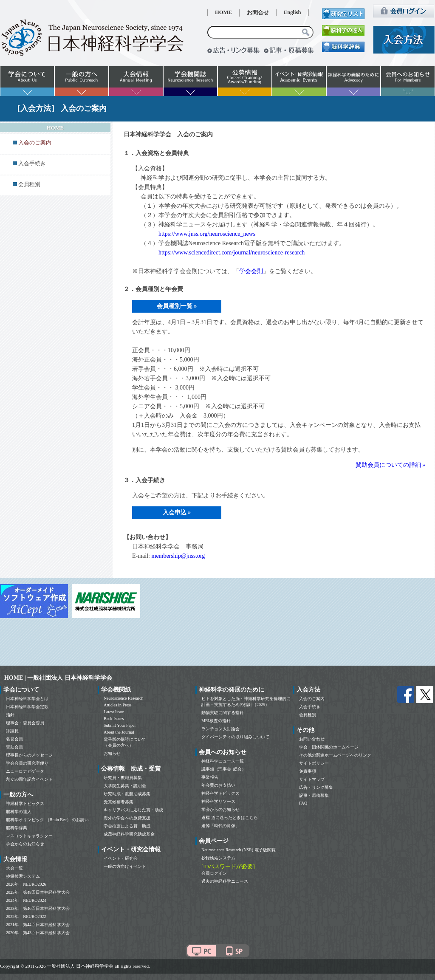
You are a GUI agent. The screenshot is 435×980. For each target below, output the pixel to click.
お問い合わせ (312, 739)
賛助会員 (14, 747)
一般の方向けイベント (125, 866)
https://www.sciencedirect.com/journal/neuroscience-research (232, 253)
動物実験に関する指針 (223, 713)
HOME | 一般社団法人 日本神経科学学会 (58, 678)
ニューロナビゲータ (25, 771)
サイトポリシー (314, 763)
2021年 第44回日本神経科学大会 (38, 925)
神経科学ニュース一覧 (223, 761)
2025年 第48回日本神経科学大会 (38, 892)
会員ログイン (214, 873)
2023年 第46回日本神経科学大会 (38, 908)
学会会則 (251, 271)
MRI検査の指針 (216, 721)
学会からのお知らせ (25, 844)
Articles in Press (118, 705)
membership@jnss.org (178, 556)
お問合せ (258, 13)
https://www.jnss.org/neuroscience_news (207, 234)
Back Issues (114, 719)
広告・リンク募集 (316, 787)
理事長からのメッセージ (29, 755)
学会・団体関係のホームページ (329, 747)
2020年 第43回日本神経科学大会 (38, 933)
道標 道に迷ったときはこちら (230, 818)
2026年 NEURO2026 (26, 884)
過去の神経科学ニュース (225, 881)
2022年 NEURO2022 (26, 916)
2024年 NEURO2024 (26, 900)
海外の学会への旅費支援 (127, 818)
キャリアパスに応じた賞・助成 (133, 810)
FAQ (303, 803)
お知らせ (112, 753)
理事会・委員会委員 (25, 723)
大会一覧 (14, 868)
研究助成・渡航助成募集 (127, 794)
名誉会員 (14, 739)
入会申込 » (177, 513)
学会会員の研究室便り (27, 763)
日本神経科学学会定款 (27, 707)
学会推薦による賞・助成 (127, 826)
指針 (10, 715)
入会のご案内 (312, 699)
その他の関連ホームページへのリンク (335, 755)
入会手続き (32, 164)
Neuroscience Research (124, 698)
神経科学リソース (218, 801)
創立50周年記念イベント (29, 779)
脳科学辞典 (17, 828)
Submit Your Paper (120, 725)
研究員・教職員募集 (123, 778)
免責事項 (308, 771)
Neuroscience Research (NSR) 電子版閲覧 (239, 850)
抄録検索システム (23, 876)
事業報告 (210, 777)
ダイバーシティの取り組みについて (235, 737)
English (292, 12)
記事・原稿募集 (314, 795)
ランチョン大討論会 (220, 729)
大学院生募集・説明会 (125, 786)
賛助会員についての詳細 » (391, 465)
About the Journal (119, 732)
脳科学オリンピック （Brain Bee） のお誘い (47, 820)
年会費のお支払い (218, 785)
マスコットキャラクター (29, 836)
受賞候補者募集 (119, 802)
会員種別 (29, 184)
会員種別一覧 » (177, 306)
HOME (223, 12)
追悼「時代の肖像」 (220, 826)
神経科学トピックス (25, 803)
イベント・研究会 (121, 858)
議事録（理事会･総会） (224, 769)
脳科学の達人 (19, 812)
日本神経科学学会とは (27, 699)
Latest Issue (114, 712)
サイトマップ (312, 779)
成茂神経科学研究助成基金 (129, 834)
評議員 (12, 731)
